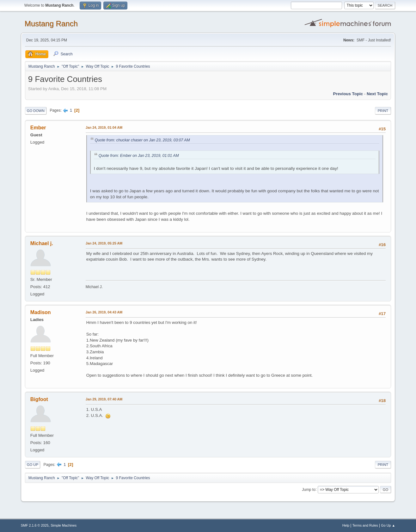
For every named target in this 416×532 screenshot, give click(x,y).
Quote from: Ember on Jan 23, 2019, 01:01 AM (139, 156)
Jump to (309, 489)
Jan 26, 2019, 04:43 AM (104, 312)
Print (383, 111)
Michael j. (42, 243)
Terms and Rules (365, 525)
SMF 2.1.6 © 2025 (35, 525)
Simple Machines (64, 525)
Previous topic (348, 94)
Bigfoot (39, 399)
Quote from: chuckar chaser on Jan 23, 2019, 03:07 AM (142, 140)
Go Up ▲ (388, 525)
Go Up (33, 465)
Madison (41, 312)
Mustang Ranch (51, 24)
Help (346, 525)
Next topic (377, 94)
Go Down (36, 111)
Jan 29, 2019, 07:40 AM (104, 399)
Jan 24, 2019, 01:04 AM (104, 127)
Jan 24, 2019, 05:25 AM (104, 243)
